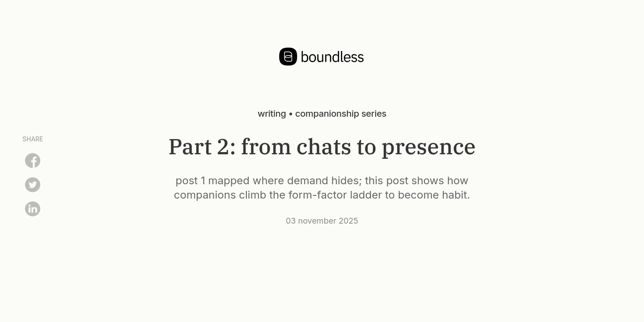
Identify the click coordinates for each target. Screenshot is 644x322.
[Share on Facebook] (33, 161)
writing (272, 114)
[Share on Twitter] (33, 185)
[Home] (322, 59)
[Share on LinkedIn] (33, 209)
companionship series (341, 114)
